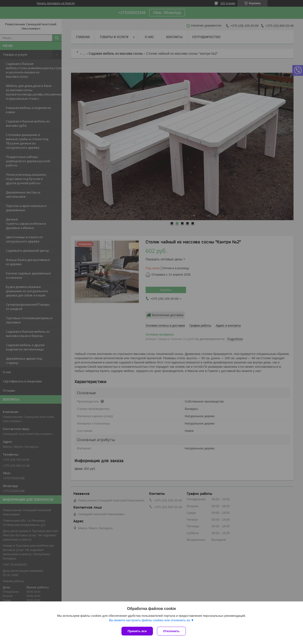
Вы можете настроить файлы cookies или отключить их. (150, 621)
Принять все (137, 631)
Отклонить (172, 631)
